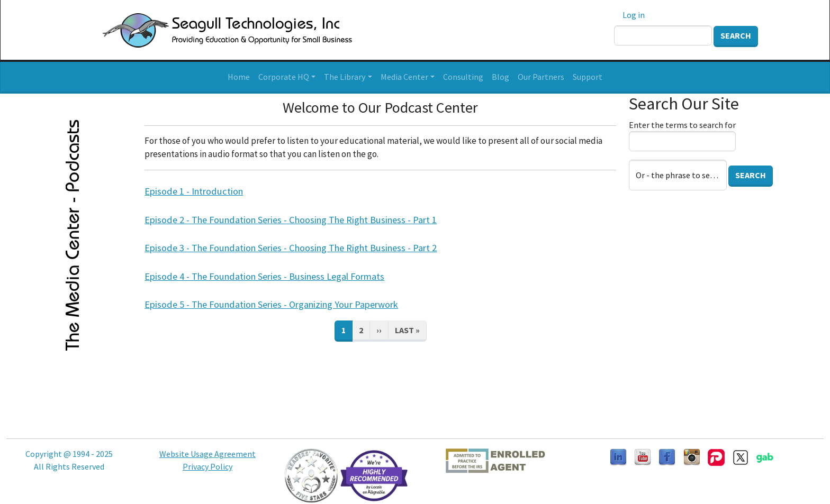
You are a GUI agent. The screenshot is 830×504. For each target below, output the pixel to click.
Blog (500, 77)
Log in (634, 15)
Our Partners (541, 77)
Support (588, 77)
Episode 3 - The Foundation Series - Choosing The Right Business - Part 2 (291, 248)
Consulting (463, 77)
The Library (345, 77)
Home (239, 77)
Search (736, 35)
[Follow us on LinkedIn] (618, 456)
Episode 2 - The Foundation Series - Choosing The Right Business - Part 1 (291, 220)
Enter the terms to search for (682, 125)
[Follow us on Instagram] (692, 456)
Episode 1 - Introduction (194, 191)
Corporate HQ (284, 77)
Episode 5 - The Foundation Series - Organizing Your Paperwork (271, 304)
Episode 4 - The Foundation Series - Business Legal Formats (264, 276)
